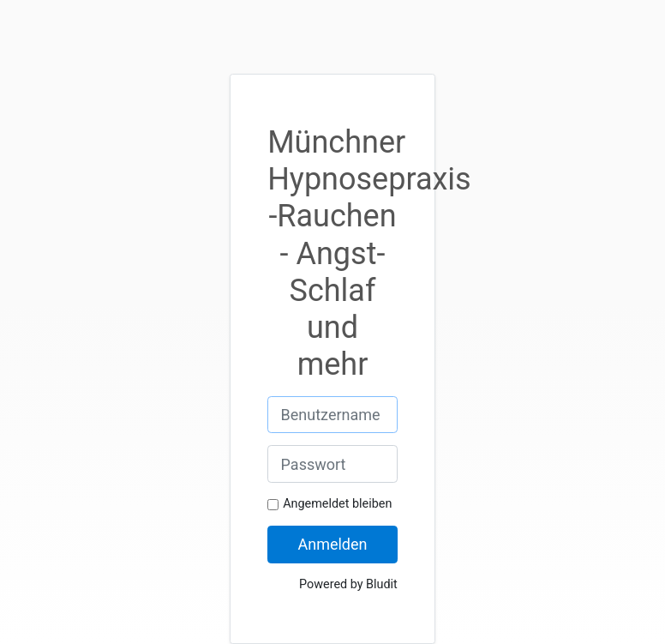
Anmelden (332, 544)
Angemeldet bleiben (337, 504)
